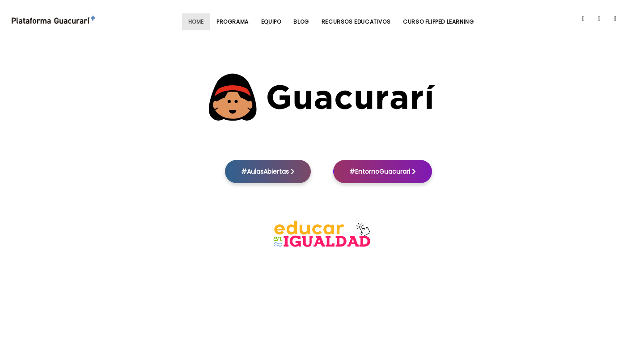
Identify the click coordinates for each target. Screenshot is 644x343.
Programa (233, 22)
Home (196, 22)
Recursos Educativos (356, 22)
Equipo (271, 22)
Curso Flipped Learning (438, 22)
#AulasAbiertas (268, 171)
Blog (301, 22)
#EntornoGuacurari (383, 171)
